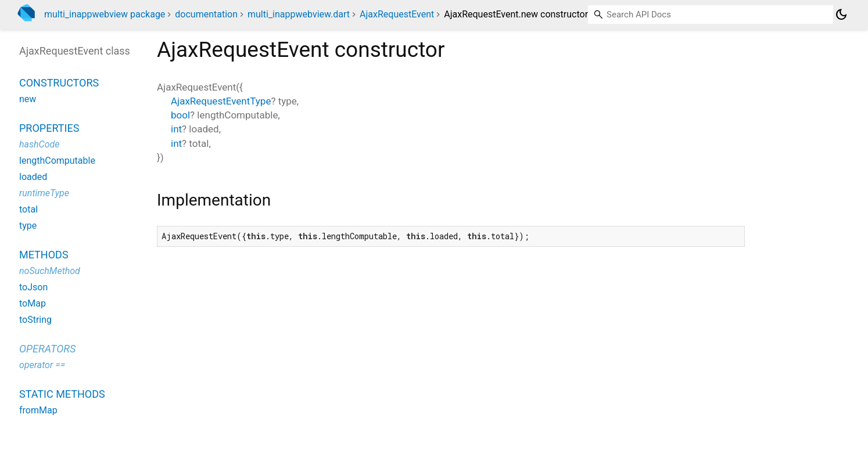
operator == (42, 365)
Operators (47, 349)
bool (180, 115)
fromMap (38, 410)
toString (35, 320)
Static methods (62, 394)
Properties (49, 128)
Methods (44, 255)
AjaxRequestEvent (397, 14)
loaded (33, 177)
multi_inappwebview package (105, 14)
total (28, 209)
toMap (33, 303)
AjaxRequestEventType (221, 101)
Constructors (59, 83)
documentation (206, 14)
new (28, 99)
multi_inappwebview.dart (299, 14)
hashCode (39, 144)
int (176, 129)
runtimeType (44, 193)
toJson (33, 287)
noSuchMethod (50, 271)
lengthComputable (57, 161)
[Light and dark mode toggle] (841, 15)
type (28, 226)
